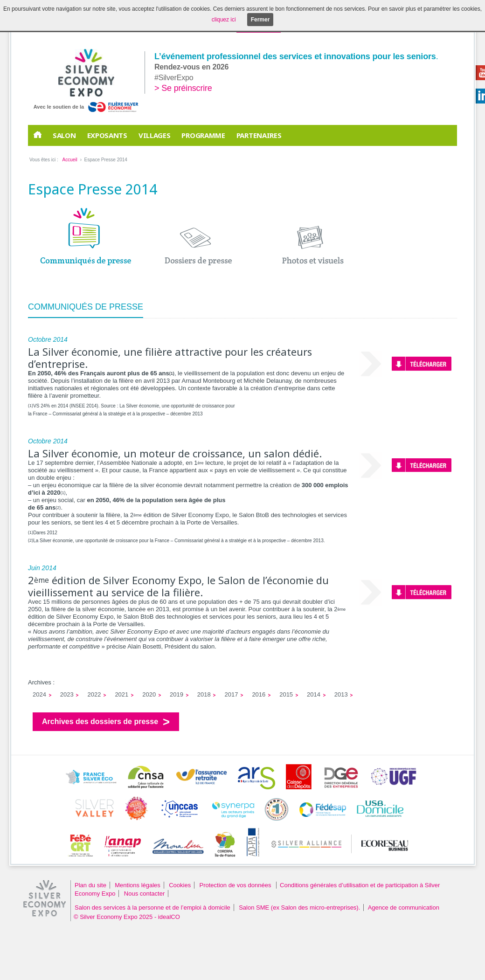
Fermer (260, 20)
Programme (203, 135)
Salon (64, 135)
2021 (121, 694)
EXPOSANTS (107, 135)
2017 (232, 694)
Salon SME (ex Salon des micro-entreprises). (299, 908)
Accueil (69, 160)
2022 (94, 694)
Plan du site (90, 885)
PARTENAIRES (259, 135)
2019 (177, 694)
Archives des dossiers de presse (100, 721)
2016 (259, 694)
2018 (204, 694)
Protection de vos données (236, 885)
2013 (341, 694)
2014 (314, 694)
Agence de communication (404, 908)
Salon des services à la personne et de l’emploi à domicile (152, 908)
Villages (155, 135)
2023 (67, 694)
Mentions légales (138, 885)
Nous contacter (144, 894)
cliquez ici (224, 20)
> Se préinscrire (183, 88)
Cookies (180, 885)
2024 (39, 694)
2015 (286, 694)
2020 (149, 694)
